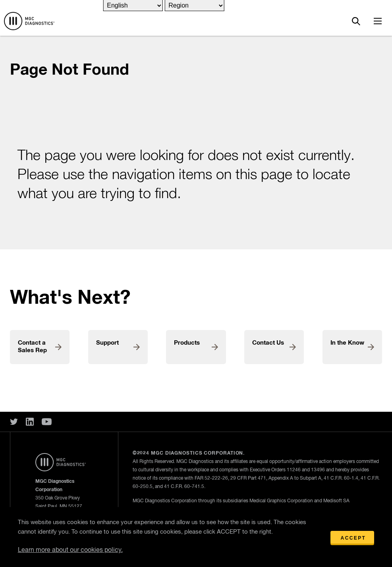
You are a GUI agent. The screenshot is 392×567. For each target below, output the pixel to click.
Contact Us (268, 343)
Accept (353, 538)
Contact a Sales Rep (32, 347)
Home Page (29, 21)
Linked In (30, 422)
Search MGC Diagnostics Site (356, 21)
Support (107, 343)
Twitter (14, 422)
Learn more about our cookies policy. (70, 550)
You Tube (47, 422)
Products (187, 343)
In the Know (347, 343)
